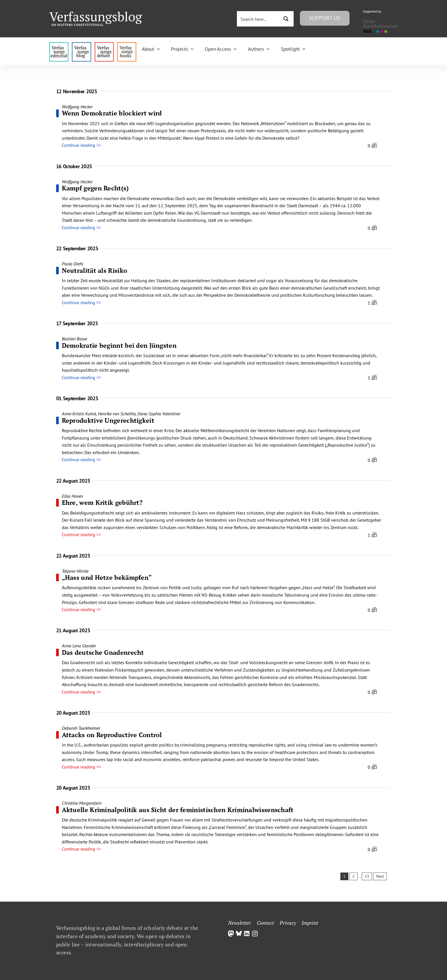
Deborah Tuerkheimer (81, 728)
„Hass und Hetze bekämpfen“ (107, 577)
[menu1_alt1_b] (81, 44)
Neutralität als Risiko (95, 270)
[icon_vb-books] (127, 44)
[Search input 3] (259, 19)
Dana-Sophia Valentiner (159, 414)
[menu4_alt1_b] (59, 44)
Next (380, 876)
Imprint (310, 923)
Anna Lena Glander (79, 646)
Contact (265, 923)
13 (367, 876)
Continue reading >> (81, 145)
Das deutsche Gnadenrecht (103, 652)
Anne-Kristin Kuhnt (79, 414)
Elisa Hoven (72, 496)
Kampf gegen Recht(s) (95, 188)
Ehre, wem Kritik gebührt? (102, 502)
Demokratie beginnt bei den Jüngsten (119, 345)
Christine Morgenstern (82, 803)
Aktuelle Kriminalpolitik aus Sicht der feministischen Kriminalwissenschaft (178, 810)
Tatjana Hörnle (75, 571)
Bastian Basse (74, 339)
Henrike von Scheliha (117, 414)
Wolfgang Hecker (77, 107)
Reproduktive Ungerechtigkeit (108, 420)
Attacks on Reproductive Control (112, 735)
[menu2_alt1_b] (104, 44)
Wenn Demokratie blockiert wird (112, 113)
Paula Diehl (72, 264)
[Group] (96, 14)
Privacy (288, 923)
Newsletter (240, 923)
